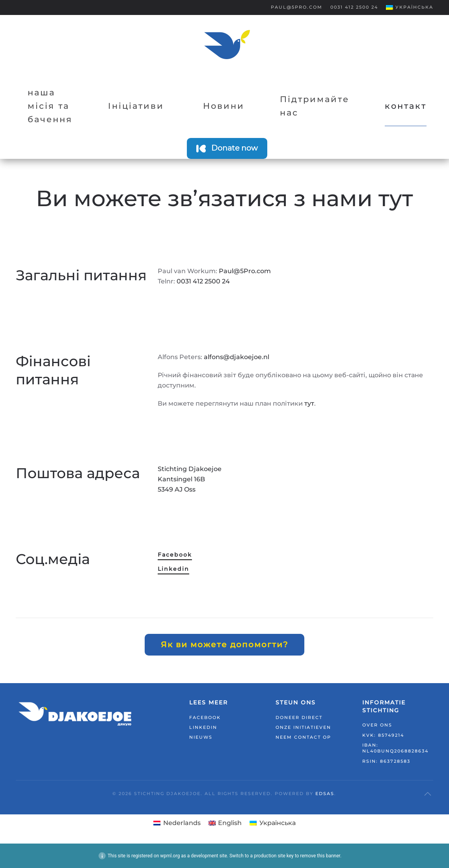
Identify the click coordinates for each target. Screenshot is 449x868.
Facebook (175, 555)
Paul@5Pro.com (297, 7)
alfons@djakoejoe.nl (237, 357)
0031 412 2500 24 (354, 7)
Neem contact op (303, 737)
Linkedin (173, 569)
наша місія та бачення (50, 106)
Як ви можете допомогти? (224, 644)
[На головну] (227, 45)
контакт (406, 106)
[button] (410, 7)
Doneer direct (299, 717)
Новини (224, 106)
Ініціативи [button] (136, 106)
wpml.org (170, 856)
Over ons (377, 725)
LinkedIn (203, 727)
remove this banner (320, 856)
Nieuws (201, 737)
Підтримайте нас (315, 106)
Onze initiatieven (303, 727)
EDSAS (325, 793)
